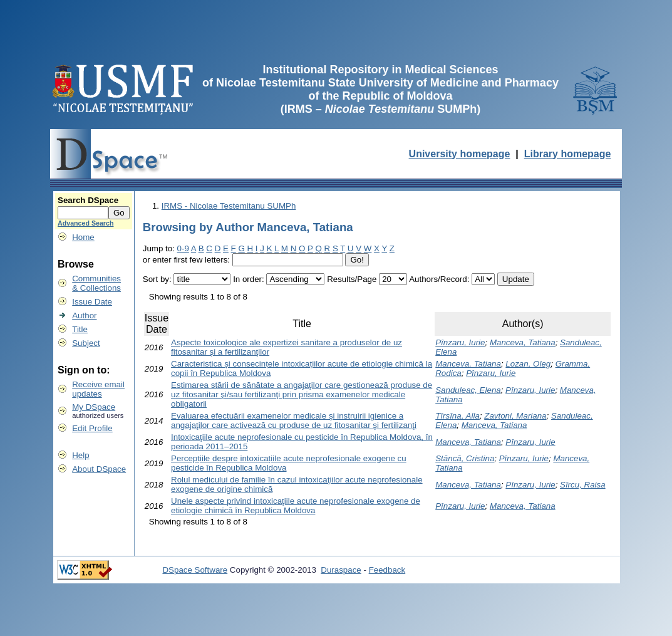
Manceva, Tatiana (523, 342)
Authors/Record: (439, 279)
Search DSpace (88, 200)
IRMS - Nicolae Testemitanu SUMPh (229, 206)
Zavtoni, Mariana (515, 416)
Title (80, 329)
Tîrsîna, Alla (457, 416)
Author (84, 315)
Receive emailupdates (98, 389)
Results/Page (352, 279)
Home (83, 237)
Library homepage (568, 154)
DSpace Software (195, 570)
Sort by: (157, 279)
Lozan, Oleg (528, 364)
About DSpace (99, 469)
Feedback (387, 570)
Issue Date (92, 302)
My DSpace (94, 407)
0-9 (183, 248)
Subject (86, 343)
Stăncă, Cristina (465, 458)
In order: (249, 279)
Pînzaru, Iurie (460, 342)
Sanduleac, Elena (468, 390)
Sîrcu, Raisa (583, 485)
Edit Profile (92, 428)
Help (80, 455)
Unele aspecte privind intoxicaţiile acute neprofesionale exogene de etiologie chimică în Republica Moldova (296, 506)
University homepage (460, 154)
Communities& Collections (96, 283)
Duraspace (341, 570)
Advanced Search (85, 223)
